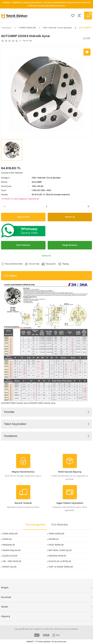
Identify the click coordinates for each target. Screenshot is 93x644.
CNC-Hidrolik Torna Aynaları (46, 178)
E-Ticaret (39, 642)
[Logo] (14, 16)
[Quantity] (46, 206)
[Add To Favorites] (87, 52)
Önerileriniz (11, 436)
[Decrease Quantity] (4, 206)
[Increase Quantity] (89, 206)
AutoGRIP (37, 182)
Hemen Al (70, 217)
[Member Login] (80, 16)
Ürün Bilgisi (10, 276)
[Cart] (88, 16)
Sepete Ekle (23, 217)
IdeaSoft (30, 642)
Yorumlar (9, 412)
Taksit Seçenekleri (15, 424)
